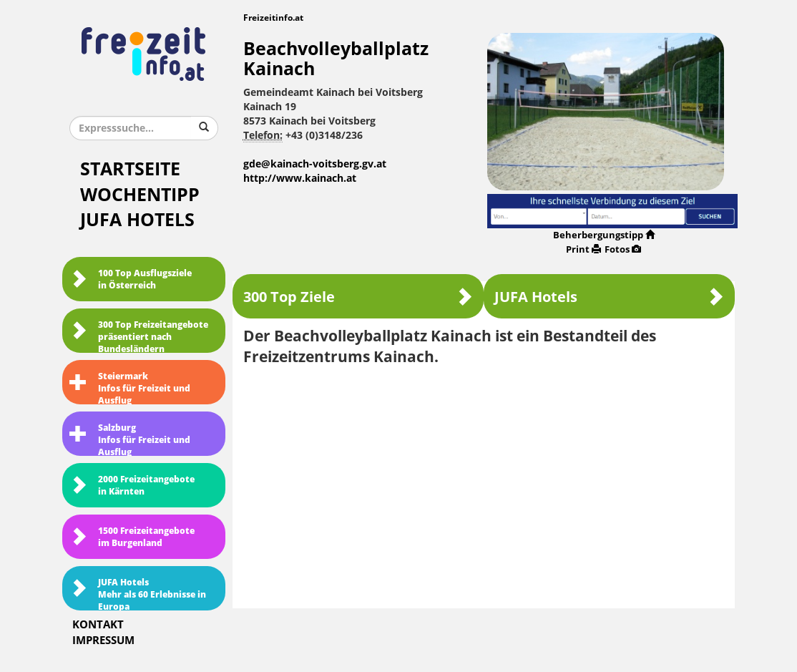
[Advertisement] (484, 482)
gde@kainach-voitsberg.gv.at (315, 164)
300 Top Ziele (358, 297)
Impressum (103, 641)
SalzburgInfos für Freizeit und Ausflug (130, 439)
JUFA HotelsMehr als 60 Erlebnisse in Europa (138, 594)
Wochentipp (140, 195)
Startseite (130, 169)
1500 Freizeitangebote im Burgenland (132, 537)
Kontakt (98, 625)
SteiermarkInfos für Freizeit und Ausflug (130, 388)
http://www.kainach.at (300, 179)
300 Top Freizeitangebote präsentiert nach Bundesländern (139, 336)
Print (583, 249)
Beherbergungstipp (604, 235)
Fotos (623, 249)
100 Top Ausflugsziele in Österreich (131, 279)
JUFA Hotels (137, 220)
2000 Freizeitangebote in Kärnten (132, 486)
